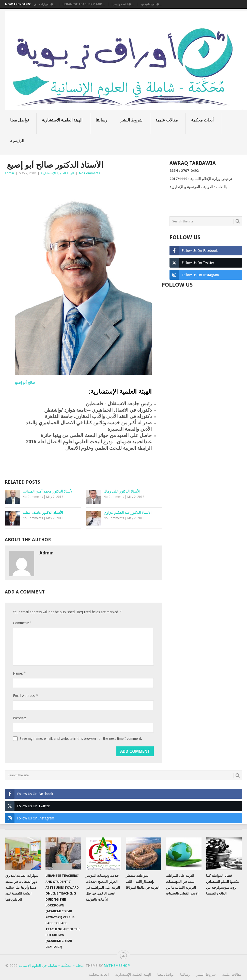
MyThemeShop (117, 966)
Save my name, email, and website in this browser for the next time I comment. (81, 739)
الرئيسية (17, 141)
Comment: (22, 623)
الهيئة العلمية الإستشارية (62, 120)
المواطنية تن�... (151, 4)
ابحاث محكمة (99, 974)
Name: (19, 673)
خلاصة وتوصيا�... (123, 4)
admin (9, 173)
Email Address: (25, 696)
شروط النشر (131, 120)
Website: (20, 718)
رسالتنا (101, 120)
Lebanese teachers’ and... (84, 4)
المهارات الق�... (45, 4)
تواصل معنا (19, 120)
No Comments (89, 173)
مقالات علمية (167, 120)
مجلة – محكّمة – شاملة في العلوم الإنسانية (51, 966)
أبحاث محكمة (202, 120)
